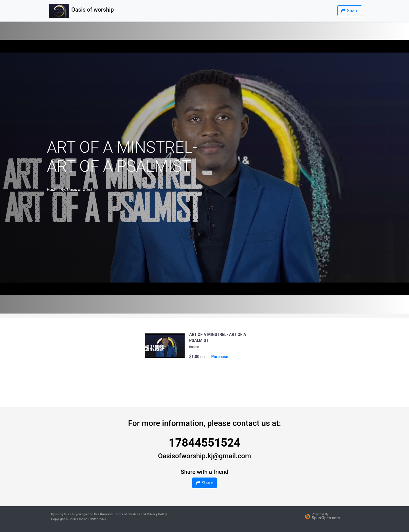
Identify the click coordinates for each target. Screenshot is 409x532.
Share (350, 11)
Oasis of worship (82, 190)
